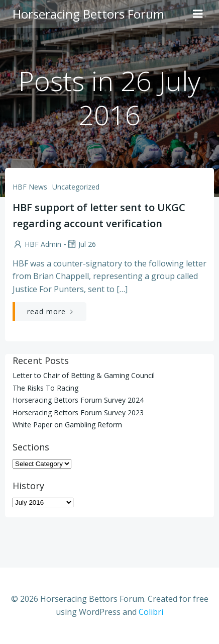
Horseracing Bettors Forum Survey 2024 (78, 400)
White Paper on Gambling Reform (67, 425)
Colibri (151, 612)
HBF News (30, 187)
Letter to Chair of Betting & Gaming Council (84, 375)
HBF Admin (37, 244)
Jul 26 (81, 244)
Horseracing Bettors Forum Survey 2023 (78, 412)
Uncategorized (76, 187)
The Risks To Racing (45, 388)
